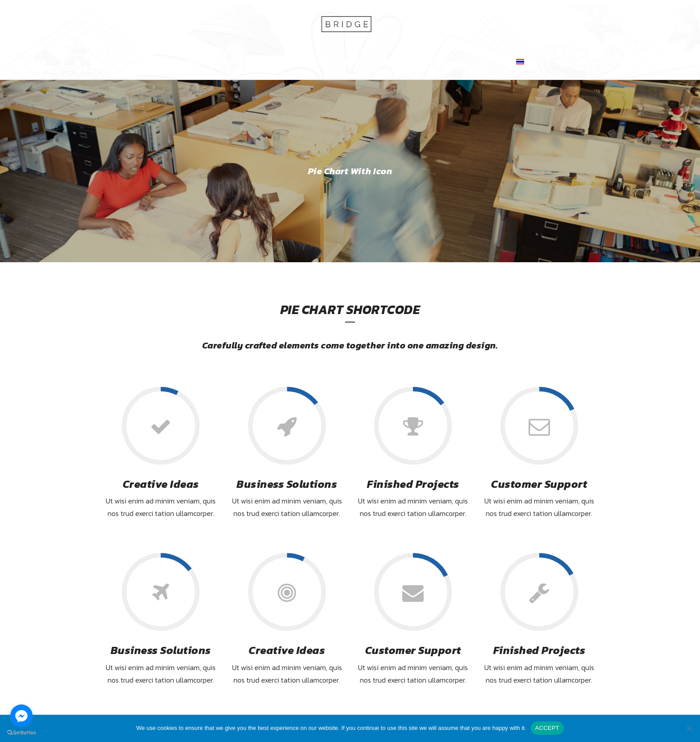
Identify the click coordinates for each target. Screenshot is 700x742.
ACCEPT (547, 728)
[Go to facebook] (21, 716)
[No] (689, 728)
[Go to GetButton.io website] (21, 733)
